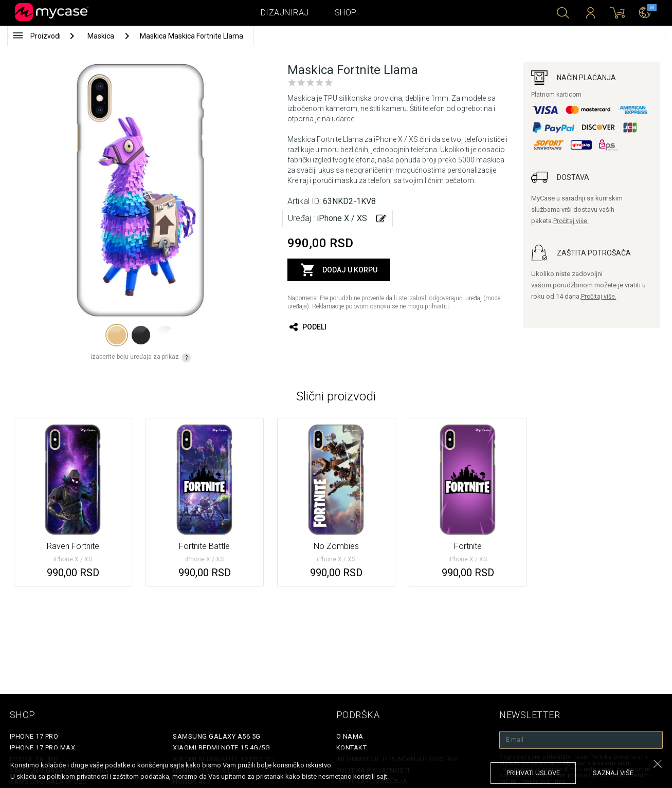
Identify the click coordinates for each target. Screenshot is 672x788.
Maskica (102, 36)
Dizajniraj (285, 13)
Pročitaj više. (571, 221)
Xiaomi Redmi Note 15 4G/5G (221, 748)
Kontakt (352, 748)
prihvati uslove (533, 773)
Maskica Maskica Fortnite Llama (192, 36)
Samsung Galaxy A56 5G (217, 736)
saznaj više (613, 773)
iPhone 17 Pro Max (43, 748)
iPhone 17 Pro (34, 736)
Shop (346, 13)
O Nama (350, 736)
